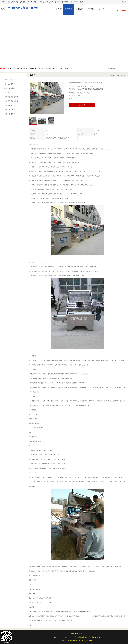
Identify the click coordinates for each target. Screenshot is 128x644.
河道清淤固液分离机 (11, 101)
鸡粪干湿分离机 (10, 110)
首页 (118, 75)
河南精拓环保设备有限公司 (85, 637)
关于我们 (90, 9)
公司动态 (100, 9)
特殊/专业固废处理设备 (97, 89)
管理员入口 (84, 640)
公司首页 (58, 9)
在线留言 (82, 105)
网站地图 (90, 640)
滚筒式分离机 (9, 105)
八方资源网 (71, 640)
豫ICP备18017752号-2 (71, 637)
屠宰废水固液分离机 (11, 97)
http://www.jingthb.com (35, 625)
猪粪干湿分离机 (10, 88)
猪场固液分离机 (10, 84)
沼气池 (7, 93)
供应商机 (68, 9)
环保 (78, 89)
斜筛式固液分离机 (10, 80)
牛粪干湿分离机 (10, 114)
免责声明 (78, 640)
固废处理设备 (85, 89)
